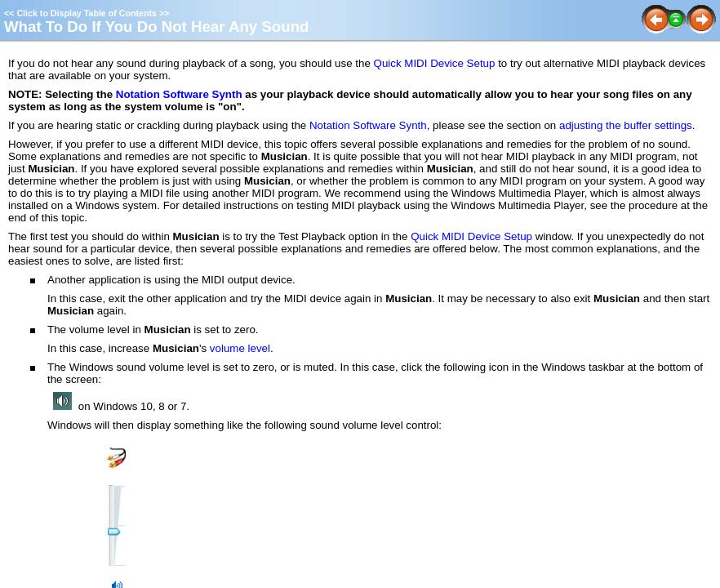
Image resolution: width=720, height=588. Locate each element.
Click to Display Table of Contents (87, 13)
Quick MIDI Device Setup (435, 63)
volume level (240, 348)
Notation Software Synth (179, 94)
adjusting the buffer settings (626, 125)
